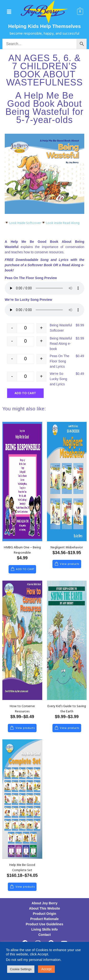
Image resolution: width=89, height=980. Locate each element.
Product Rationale (45, 919)
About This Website (44, 908)
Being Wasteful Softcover (61, 328)
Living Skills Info (44, 929)
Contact (44, 935)
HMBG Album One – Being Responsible (22, 550)
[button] (9, 12)
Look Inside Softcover (23, 223)
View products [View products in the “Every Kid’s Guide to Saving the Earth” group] (70, 728)
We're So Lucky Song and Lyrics (59, 379)
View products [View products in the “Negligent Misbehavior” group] (70, 564)
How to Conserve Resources (22, 709)
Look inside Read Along (61, 223)
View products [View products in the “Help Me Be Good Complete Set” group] (25, 887)
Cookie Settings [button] (21, 969)
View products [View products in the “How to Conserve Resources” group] (25, 728)
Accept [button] (46, 969)
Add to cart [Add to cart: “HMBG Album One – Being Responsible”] (25, 569)
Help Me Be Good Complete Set (22, 868)
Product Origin (45, 914)
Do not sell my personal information (33, 960)
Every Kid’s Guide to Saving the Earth (67, 709)
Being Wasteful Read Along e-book (61, 344)
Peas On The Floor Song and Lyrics (60, 361)
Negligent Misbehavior (67, 548)
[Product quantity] (26, 328)
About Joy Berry (44, 903)
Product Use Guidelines (45, 924)
